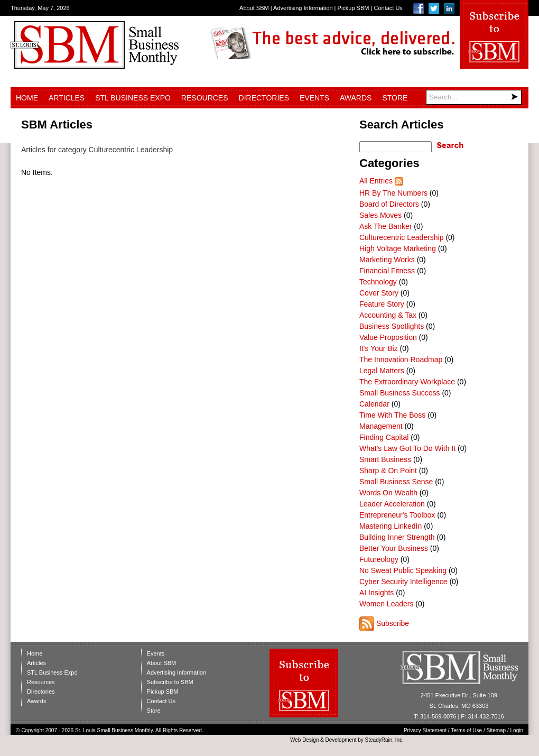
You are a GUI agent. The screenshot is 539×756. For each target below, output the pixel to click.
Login (517, 730)
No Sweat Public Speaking (403, 570)
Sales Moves (380, 215)
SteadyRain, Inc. (384, 740)
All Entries (376, 181)
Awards (356, 98)
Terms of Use (466, 730)
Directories (264, 98)
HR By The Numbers (393, 193)
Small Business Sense (396, 482)
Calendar (374, 404)
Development (341, 740)
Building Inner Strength (397, 537)
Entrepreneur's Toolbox (397, 515)
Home (27, 98)
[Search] (474, 97)
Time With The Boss (392, 415)
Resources (205, 98)
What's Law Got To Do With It (407, 448)
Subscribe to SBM (170, 682)
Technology (378, 282)
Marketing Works (387, 260)
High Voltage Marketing (398, 248)
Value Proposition (388, 337)
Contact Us (388, 8)
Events (314, 98)
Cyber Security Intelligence (403, 582)
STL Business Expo (133, 98)
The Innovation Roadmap (401, 359)
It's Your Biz (379, 348)
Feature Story (382, 304)
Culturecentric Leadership (402, 237)
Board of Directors (389, 204)
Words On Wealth (388, 493)
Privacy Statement (425, 730)
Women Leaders (386, 604)
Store (395, 98)
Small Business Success (400, 393)
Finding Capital (384, 437)
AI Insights (377, 593)
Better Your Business (394, 548)
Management (381, 426)
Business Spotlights (392, 326)
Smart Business (385, 459)
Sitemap (496, 730)
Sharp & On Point (388, 471)
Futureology (379, 559)
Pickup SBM (354, 8)
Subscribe (393, 623)
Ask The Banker (385, 226)
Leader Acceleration (392, 504)
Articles (67, 98)
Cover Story (379, 293)
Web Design (304, 740)
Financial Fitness (387, 271)
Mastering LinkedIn (391, 526)
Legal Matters (382, 371)
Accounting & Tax (388, 315)
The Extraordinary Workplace (407, 382)
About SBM (254, 8)
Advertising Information (303, 8)
